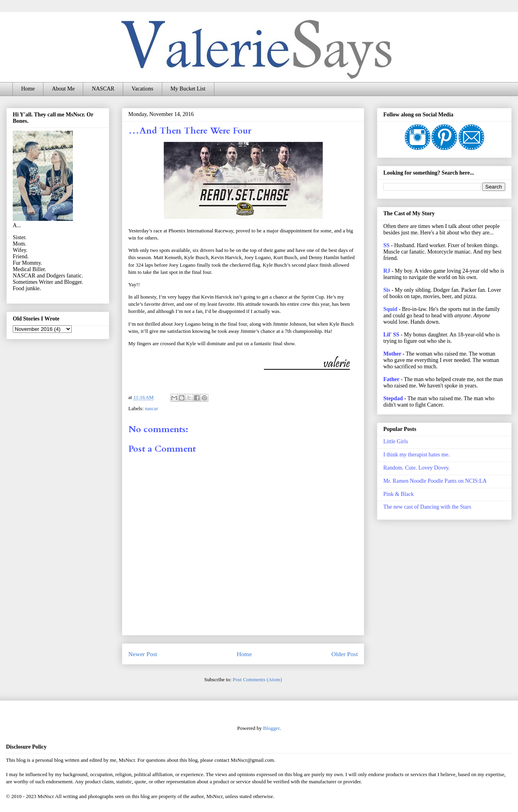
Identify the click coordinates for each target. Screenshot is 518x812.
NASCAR (103, 89)
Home (28, 89)
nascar (152, 408)
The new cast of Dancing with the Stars (427, 507)
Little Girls (396, 441)
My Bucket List (188, 89)
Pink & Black (398, 494)
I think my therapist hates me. (416, 455)
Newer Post (143, 654)
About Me (63, 89)
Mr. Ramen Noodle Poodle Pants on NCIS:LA (435, 481)
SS (387, 245)
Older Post (345, 654)
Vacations (142, 89)
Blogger (271, 728)
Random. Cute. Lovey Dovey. (417, 468)
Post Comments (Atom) (257, 679)
